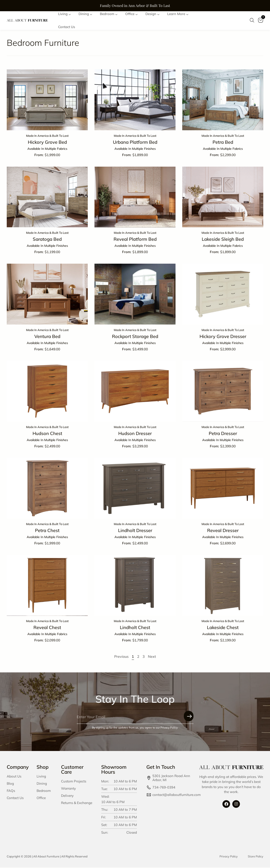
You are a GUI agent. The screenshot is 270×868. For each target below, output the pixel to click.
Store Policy (256, 857)
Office (41, 798)
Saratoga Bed (47, 240)
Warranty (68, 789)
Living (41, 776)
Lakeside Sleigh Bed (223, 240)
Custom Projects (74, 781)
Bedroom (44, 791)
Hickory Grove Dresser (223, 337)
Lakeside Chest (223, 628)
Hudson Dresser (135, 434)
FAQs (11, 791)
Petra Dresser (223, 434)
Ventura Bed (47, 337)
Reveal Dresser (223, 531)
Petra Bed (223, 142)
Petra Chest (47, 531)
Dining (42, 784)
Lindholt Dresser (135, 531)
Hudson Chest (47, 434)
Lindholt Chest (135, 628)
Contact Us (15, 798)
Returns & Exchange (77, 803)
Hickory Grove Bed (47, 142)
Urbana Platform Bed (135, 142)
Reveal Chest (47, 628)
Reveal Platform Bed (135, 240)
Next (152, 657)
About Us (14, 776)
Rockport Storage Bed (135, 337)
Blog (10, 784)
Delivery (67, 796)
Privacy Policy (229, 857)
